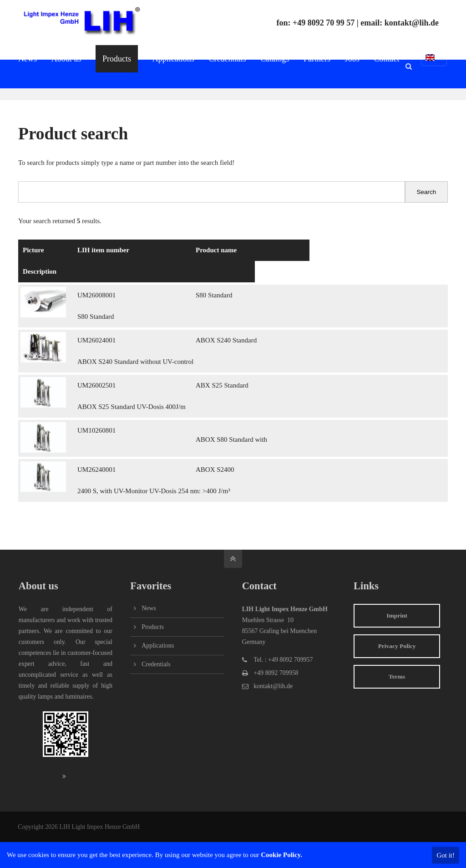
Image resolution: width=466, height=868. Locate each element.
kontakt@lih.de (412, 23)
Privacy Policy (397, 646)
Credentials (156, 664)
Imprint (397, 615)
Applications (158, 646)
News (149, 608)
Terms (397, 677)
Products (153, 627)
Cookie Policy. (281, 855)
